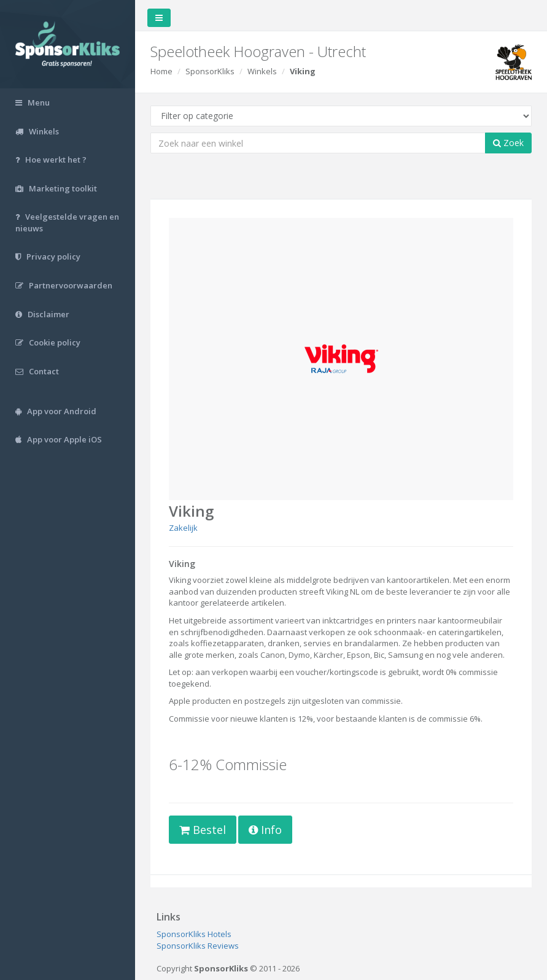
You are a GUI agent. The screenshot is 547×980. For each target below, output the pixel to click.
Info (265, 830)
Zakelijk (183, 528)
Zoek (508, 143)
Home (161, 71)
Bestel (203, 830)
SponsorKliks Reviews (198, 946)
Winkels (262, 71)
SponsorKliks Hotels (194, 934)
